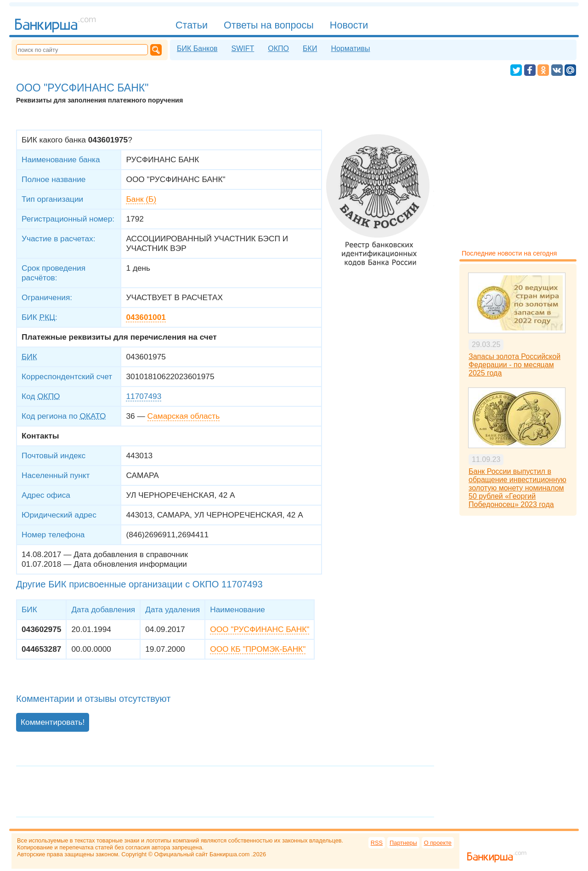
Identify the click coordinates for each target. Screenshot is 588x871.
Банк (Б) (141, 199)
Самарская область (184, 416)
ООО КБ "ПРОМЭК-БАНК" (258, 649)
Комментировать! (53, 722)
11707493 (144, 396)
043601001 (146, 317)
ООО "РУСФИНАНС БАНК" (260, 629)
